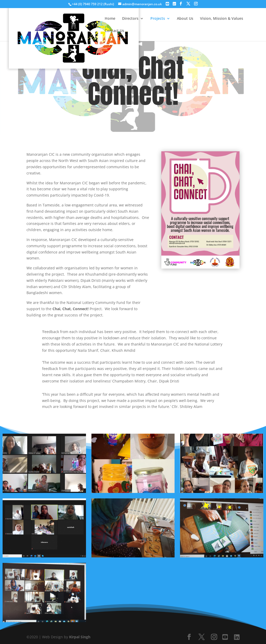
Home (110, 19)
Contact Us (114, 31)
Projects (158, 19)
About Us (185, 19)
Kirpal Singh (80, 637)
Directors (130, 19)
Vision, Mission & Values (222, 19)
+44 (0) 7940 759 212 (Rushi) (93, 4)
